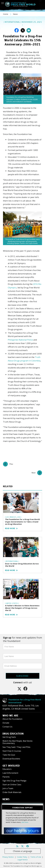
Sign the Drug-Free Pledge (14, 781)
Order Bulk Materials (12, 792)
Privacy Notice (8, 857)
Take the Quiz (9, 755)
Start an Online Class (12, 785)
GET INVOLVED (11, 766)
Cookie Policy (22, 857)
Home (6, 14)
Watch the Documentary (18, 742)
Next (34, 473)
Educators (7, 769)
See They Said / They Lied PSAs (16, 747)
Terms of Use (36, 857)
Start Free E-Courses (12, 751)
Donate (6, 723)
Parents (6, 777)
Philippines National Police (20, 340)
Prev (11, 464)
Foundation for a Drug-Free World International (25, 701)
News (15, 14)
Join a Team (8, 788)
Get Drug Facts (9, 737)
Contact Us (7, 727)
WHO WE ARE (10, 716)
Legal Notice (23, 860)
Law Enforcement (10, 773)
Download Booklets (11, 759)
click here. (25, 822)
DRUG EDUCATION (13, 734)
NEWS (6, 799)
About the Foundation (12, 719)
